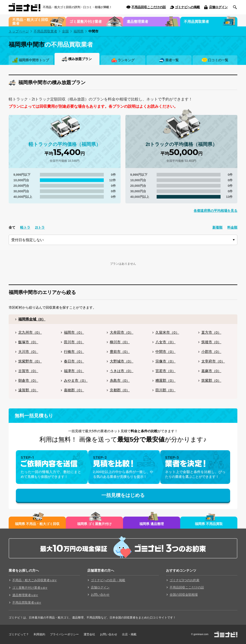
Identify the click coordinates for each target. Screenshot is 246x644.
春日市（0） (74, 361)
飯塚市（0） (28, 342)
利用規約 (39, 634)
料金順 (232, 227)
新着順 (217, 227)
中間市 (93, 31)
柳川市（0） (120, 342)
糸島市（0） (120, 380)
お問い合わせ (100, 595)
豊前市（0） (120, 352)
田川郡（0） (165, 390)
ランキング (126, 60)
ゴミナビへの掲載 (187, 7)
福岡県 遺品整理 (152, 524)
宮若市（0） (165, 371)
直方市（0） (211, 332)
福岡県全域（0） (32, 319)
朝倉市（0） (28, 380)
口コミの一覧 (218, 60)
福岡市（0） (74, 332)
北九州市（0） (30, 332)
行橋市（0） (74, 352)
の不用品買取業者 (51, 44)
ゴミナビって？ (19, 634)
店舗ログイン (218, 7)
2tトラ (40, 227)
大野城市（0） (122, 361)
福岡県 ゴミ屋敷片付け (94, 524)
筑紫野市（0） (30, 361)
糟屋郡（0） (165, 380)
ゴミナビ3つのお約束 (184, 580)
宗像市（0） (165, 361)
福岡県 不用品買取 (209, 524)
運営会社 (89, 634)
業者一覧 (172, 60)
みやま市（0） (76, 380)
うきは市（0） (122, 371)
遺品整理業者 (137, 22)
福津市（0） (74, 371)
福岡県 (79, 31)
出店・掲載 (129, 634)
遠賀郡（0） (28, 390)
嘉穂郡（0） (74, 390)
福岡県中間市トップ (34, 60)
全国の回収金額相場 (184, 595)
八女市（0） (165, 342)
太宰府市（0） (213, 361)
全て (12, 227)
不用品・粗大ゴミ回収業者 (30, 22)
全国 (65, 31)
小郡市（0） (211, 352)
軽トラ (25, 227)
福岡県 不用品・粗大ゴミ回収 (37, 524)
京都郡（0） (120, 390)
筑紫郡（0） (211, 380)
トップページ (19, 31)
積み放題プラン (80, 59)
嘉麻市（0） (211, 371)
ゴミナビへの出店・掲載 (108, 580)
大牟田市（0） (122, 332)
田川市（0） (74, 342)
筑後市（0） (211, 342)
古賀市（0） (28, 371)
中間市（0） (165, 352)
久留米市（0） (167, 332)
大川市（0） (28, 352)
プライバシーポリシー (64, 634)
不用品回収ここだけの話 (149, 7)
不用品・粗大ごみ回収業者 (35, 580)
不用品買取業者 (196, 22)
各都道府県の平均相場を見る (215, 211)
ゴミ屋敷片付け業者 (86, 22)
